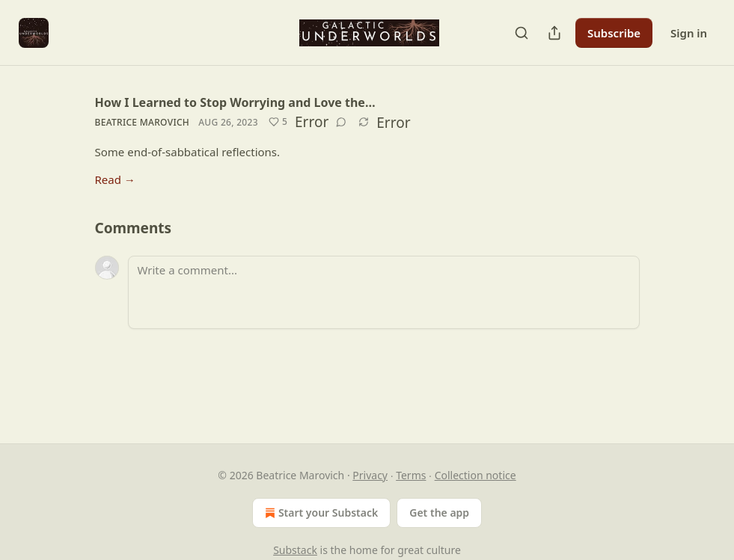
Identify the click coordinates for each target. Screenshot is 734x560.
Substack (295, 550)
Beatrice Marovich (143, 122)
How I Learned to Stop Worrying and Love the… (235, 102)
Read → (115, 179)
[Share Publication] (554, 33)
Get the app (439, 513)
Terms (411, 475)
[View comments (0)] (341, 122)
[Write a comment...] (384, 292)
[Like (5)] (278, 122)
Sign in (689, 33)
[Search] (522, 33)
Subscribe (614, 33)
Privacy (370, 475)
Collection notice (475, 475)
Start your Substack (320, 513)
